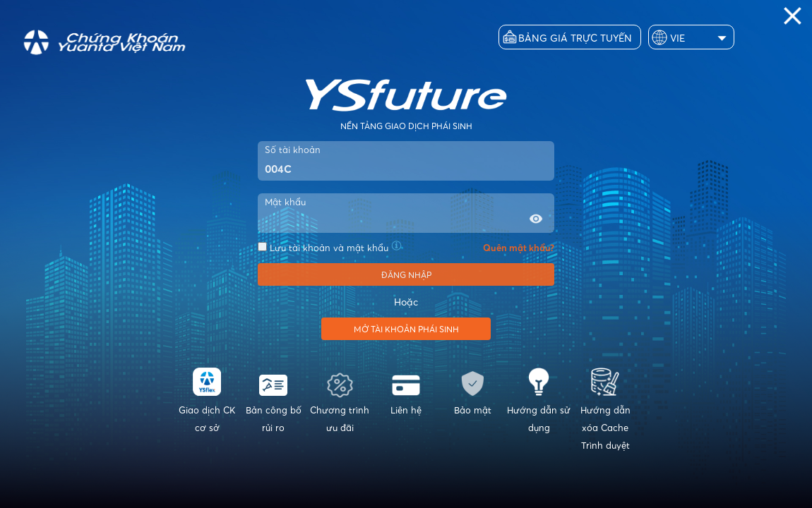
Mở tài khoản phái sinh (406, 329)
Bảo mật (472, 392)
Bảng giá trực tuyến (575, 38)
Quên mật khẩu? (519, 248)
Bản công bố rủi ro (273, 400)
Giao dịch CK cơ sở (207, 400)
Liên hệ (406, 392)
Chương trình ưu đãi (340, 400)
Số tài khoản (293, 150)
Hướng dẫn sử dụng (539, 400)
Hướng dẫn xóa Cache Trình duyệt (605, 409)
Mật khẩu (285, 202)
